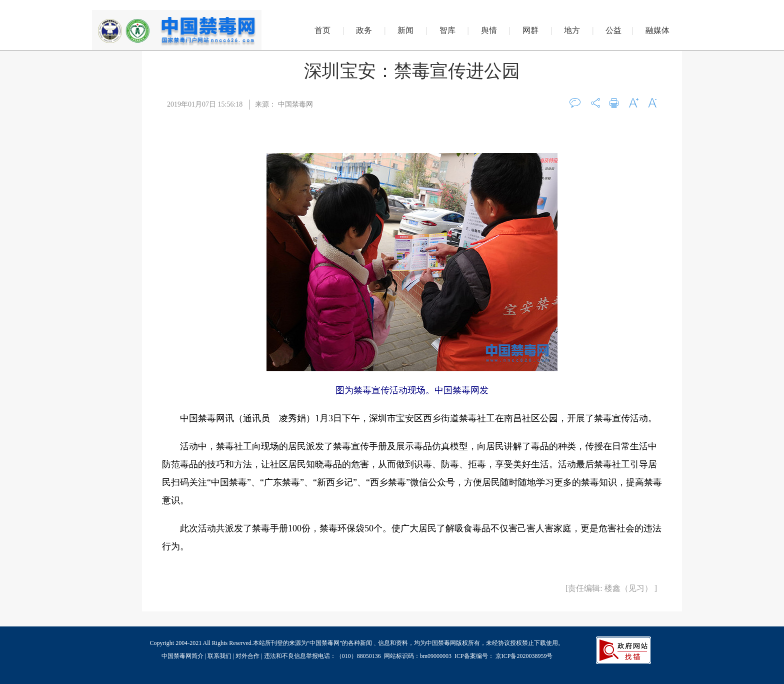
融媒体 (657, 30)
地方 (572, 30)
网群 (530, 30)
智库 (447, 30)
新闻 (405, 30)
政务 (364, 30)
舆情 (489, 30)
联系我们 (219, 656)
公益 (613, 30)
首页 (322, 30)
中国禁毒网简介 (183, 656)
